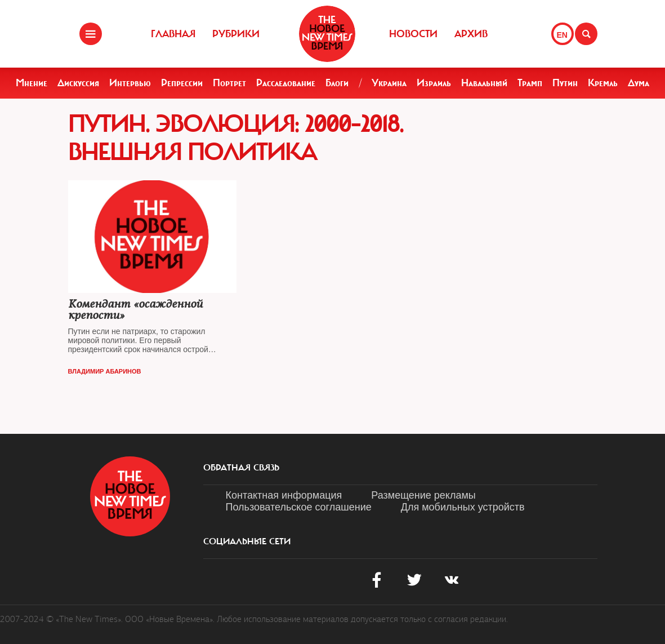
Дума (639, 83)
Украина (389, 83)
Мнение (32, 83)
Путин (565, 83)
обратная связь (241, 468)
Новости (413, 34)
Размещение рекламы (423, 495)
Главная (173, 34)
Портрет (229, 83)
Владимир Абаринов (105, 371)
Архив (471, 34)
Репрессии (182, 83)
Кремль (603, 83)
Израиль (434, 83)
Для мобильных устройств (463, 507)
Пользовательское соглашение (299, 507)
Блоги (337, 83)
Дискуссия (78, 83)
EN (562, 35)
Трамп (530, 83)
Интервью (130, 83)
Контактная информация (284, 495)
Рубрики (236, 34)
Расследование (286, 83)
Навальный (484, 83)
